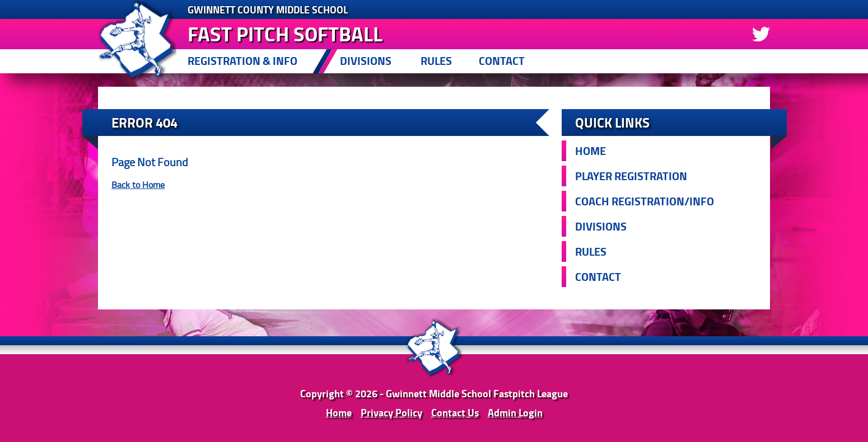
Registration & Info (242, 61)
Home (591, 151)
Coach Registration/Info (645, 201)
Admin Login (515, 412)
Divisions (366, 61)
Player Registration (631, 176)
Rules (436, 61)
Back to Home (138, 185)
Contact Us (455, 412)
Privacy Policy (391, 412)
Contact (502, 61)
